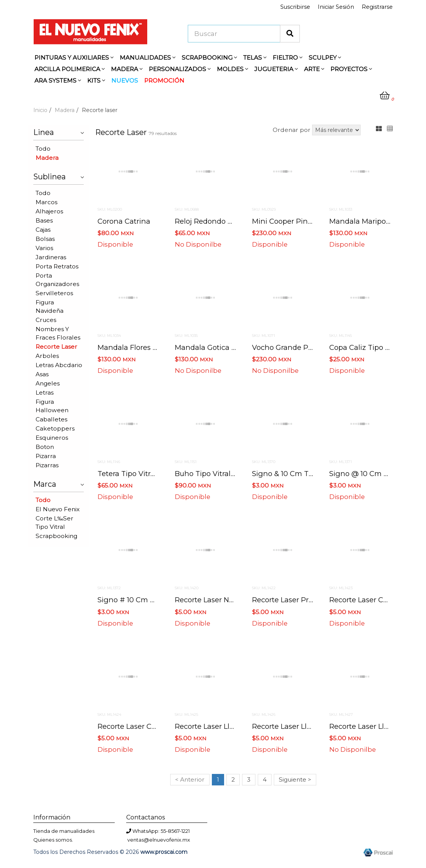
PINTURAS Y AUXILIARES (74, 58)
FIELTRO (288, 58)
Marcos (46, 202)
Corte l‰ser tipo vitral (54, 523)
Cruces (46, 320)
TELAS (255, 58)
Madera (65, 110)
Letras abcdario (59, 365)
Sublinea (59, 176)
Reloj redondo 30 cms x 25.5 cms (234, 221)
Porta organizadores (57, 280)
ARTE (314, 69)
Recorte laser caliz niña (371, 600)
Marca (59, 483)
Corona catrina (124, 221)
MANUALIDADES (148, 58)
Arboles (47, 356)
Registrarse (377, 7)
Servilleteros (54, 293)
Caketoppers (55, 428)
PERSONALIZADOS (180, 69)
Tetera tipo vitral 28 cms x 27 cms (158, 474)
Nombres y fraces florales (58, 333)
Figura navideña (50, 306)
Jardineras (51, 257)
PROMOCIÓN (164, 80)
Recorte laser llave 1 (210, 726)
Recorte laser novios (211, 600)
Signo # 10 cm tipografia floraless (157, 600)
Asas (42, 374)
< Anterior (190, 779)
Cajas (43, 230)
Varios (44, 248)
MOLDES (233, 69)
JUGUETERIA (276, 69)
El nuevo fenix (58, 509)
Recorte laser (56, 347)
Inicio (40, 110)
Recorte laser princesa (292, 600)
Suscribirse (295, 7)
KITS (96, 80)
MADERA (127, 69)
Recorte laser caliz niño (140, 726)
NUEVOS (125, 80)
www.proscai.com (164, 852)
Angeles (48, 383)
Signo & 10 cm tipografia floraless (311, 474)
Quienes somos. (53, 840)
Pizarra (46, 456)
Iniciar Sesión (336, 7)
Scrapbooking (56, 536)
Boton (45, 447)
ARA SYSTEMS (58, 80)
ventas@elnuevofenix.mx (159, 840)
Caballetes (51, 419)
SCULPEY (325, 58)
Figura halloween (52, 406)
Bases (44, 220)
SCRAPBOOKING (209, 58)
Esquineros (52, 438)
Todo (43, 149)
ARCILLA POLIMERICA (70, 69)
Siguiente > (295, 779)
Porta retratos (57, 266)
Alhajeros (49, 211)
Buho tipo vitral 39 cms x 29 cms (234, 474)
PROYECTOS (351, 69)
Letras (45, 393)
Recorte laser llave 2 (289, 726)
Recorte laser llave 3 (366, 726)
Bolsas (45, 239)
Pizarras (47, 465)
